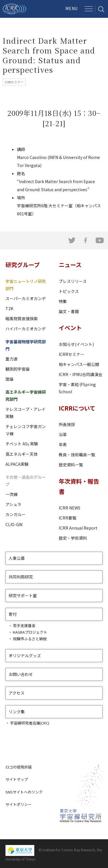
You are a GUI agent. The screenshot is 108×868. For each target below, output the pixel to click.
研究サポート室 (23, 595)
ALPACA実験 (17, 464)
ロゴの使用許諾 (19, 767)
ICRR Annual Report (78, 528)
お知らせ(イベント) (76, 344)
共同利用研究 (21, 577)
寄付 (13, 614)
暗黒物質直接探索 (22, 319)
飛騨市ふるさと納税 (30, 639)
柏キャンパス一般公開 (79, 364)
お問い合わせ (21, 674)
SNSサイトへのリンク (24, 792)
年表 (63, 444)
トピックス (69, 291)
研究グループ (23, 265)
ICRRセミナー (72, 354)
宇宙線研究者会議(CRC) (30, 723)
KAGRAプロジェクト (30, 632)
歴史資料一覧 (71, 465)
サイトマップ (17, 779)
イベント (70, 328)
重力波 (12, 359)
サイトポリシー (19, 804)
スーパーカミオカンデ (26, 298)
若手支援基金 (24, 625)
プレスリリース (73, 281)
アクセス (17, 693)
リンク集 (17, 712)
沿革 (63, 434)
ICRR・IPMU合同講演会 (80, 374)
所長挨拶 (67, 424)
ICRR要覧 (68, 518)
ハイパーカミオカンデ (26, 329)
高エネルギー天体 (22, 454)
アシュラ (13, 504)
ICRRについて (77, 408)
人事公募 (17, 558)
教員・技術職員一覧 (77, 455)
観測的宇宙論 (18, 369)
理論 (10, 379)
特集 (63, 301)
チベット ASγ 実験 (22, 444)
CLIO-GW (14, 524)
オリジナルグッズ (25, 656)
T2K (9, 309)
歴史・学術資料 (73, 538)
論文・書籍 (69, 311)
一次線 (12, 494)
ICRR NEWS (70, 508)
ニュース (70, 265)
